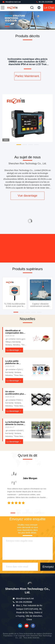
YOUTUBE (27, 626)
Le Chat (49, 8)
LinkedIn (20, 626)
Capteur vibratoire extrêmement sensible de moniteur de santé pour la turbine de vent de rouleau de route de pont (40, 305)
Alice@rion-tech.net (12, 2)
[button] (7, 27)
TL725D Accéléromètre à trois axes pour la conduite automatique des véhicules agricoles (15, 305)
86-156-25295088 (44, 2)
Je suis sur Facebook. (33, 626)
